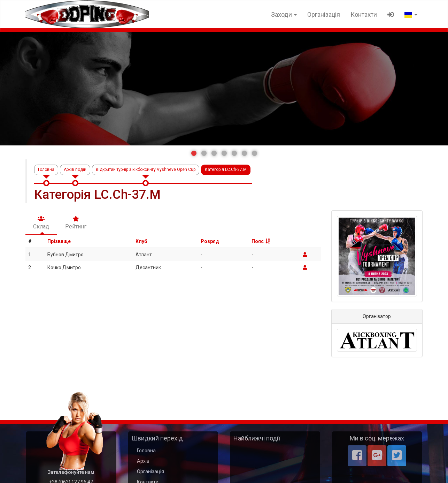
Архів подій (75, 169)
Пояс (258, 241)
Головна (46, 169)
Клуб (141, 241)
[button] (194, 153)
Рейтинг (76, 223)
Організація (324, 14)
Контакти (364, 14)
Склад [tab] (41, 223)
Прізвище (59, 241)
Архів (143, 461)
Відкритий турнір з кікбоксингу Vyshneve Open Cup (146, 169)
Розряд (210, 241)
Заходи (284, 14)
